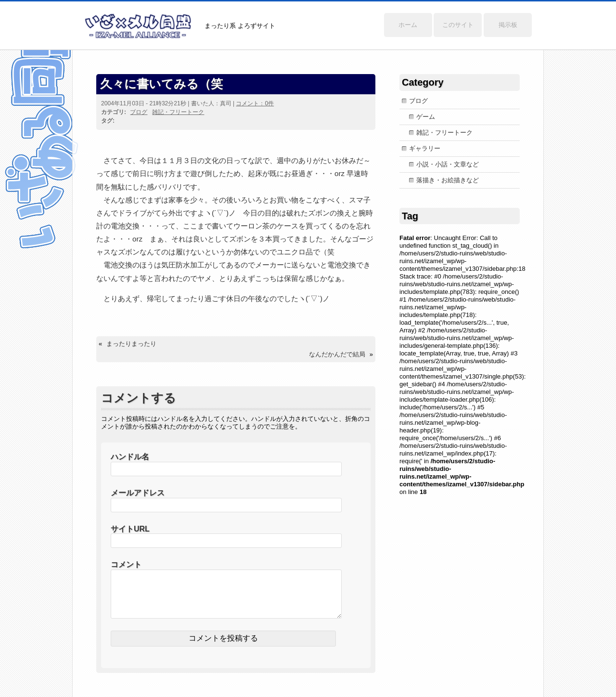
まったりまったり (131, 344)
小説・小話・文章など (448, 164)
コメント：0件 (255, 103)
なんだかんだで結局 (337, 354)
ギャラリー (425, 148)
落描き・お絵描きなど (448, 180)
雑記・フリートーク (178, 112)
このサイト (458, 25)
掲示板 (508, 25)
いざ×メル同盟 (138, 26)
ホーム (408, 25)
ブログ (139, 112)
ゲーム (426, 117)
